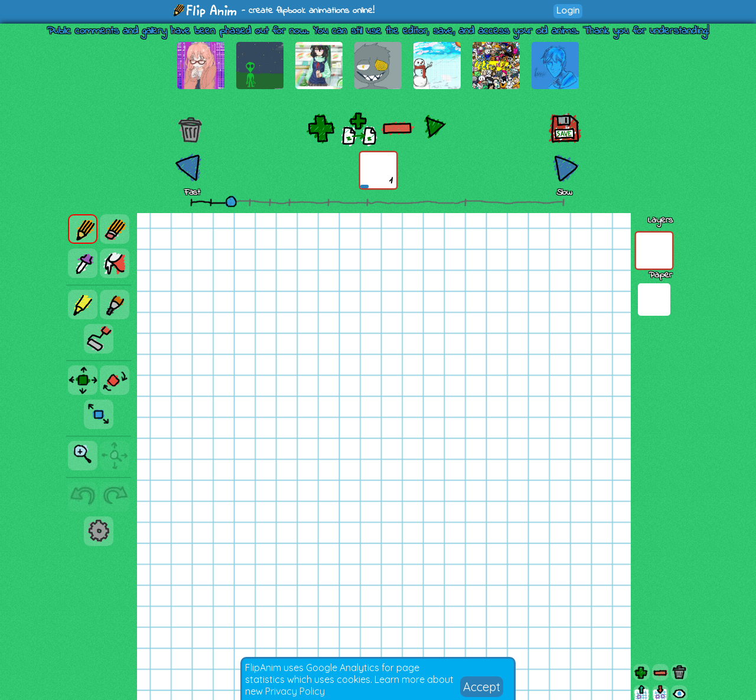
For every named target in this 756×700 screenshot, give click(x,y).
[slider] (231, 201)
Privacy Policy (295, 691)
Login (568, 10)
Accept (482, 687)
